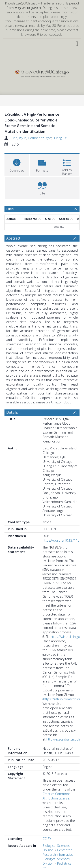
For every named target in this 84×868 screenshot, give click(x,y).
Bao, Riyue (19, 138)
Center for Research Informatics (58, 852)
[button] (42, 164)
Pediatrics (64, 863)
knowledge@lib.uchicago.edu (42, 34)
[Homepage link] (42, 72)
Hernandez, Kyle (40, 138)
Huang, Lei (60, 138)
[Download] (17, 164)
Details (12, 412)
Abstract (13, 238)
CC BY (47, 839)
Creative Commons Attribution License (56, 796)
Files (10, 209)
